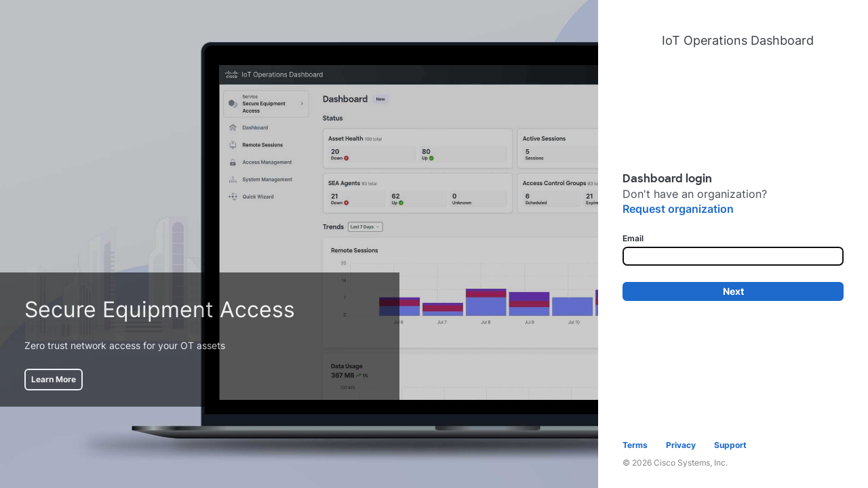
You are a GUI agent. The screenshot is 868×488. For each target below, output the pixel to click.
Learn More (54, 379)
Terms (635, 445)
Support (730, 445)
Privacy (681, 445)
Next (733, 291)
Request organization (678, 209)
